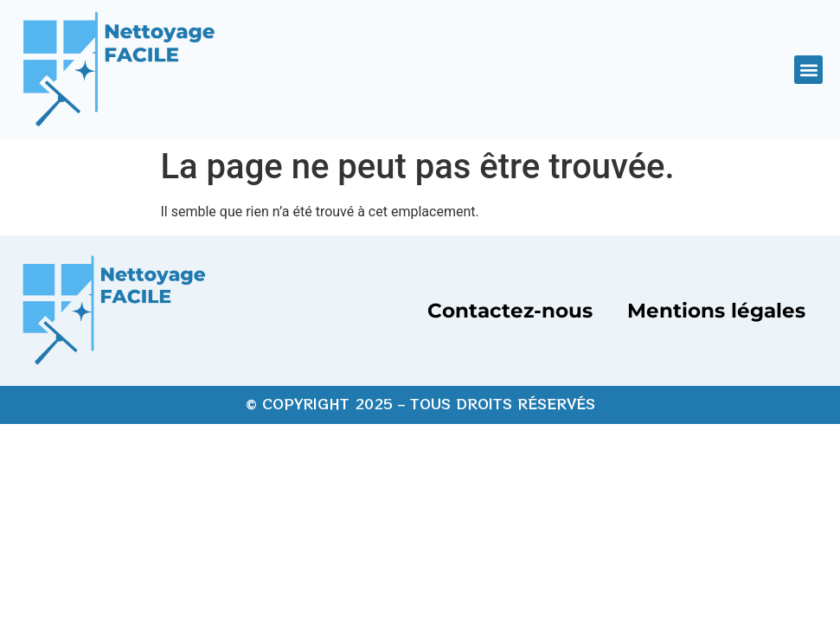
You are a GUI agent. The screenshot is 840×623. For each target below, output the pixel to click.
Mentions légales (716, 311)
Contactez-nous (510, 311)
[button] (808, 70)
